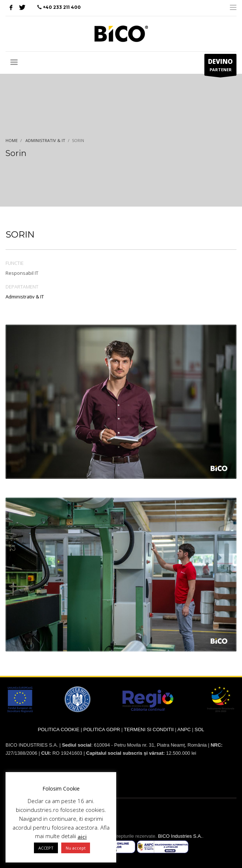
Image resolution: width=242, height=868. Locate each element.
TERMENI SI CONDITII (149, 729)
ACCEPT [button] (46, 848)
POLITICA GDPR (102, 729)
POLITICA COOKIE (58, 729)
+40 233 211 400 (62, 7)
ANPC (184, 729)
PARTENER (220, 66)
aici (82, 837)
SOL (200, 729)
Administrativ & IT (25, 297)
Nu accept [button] (76, 848)
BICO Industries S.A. (180, 836)
